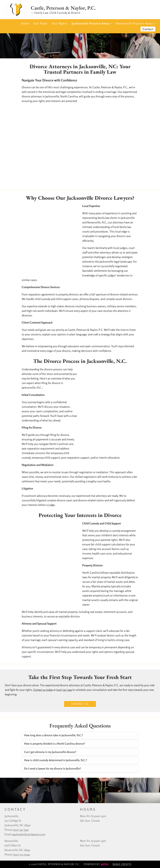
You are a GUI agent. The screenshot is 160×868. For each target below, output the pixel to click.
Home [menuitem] (25, 23)
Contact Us (80, 704)
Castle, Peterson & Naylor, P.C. (63, 8)
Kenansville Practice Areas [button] (136, 23)
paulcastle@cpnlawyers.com (29, 834)
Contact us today (43, 690)
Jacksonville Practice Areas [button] (92, 23)
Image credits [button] (122, 864)
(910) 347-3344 (64, 690)
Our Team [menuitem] (40, 23)
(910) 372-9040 (21, 854)
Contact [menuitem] (148, 29)
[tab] (80, 735)
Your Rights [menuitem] (60, 23)
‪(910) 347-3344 (21, 830)
